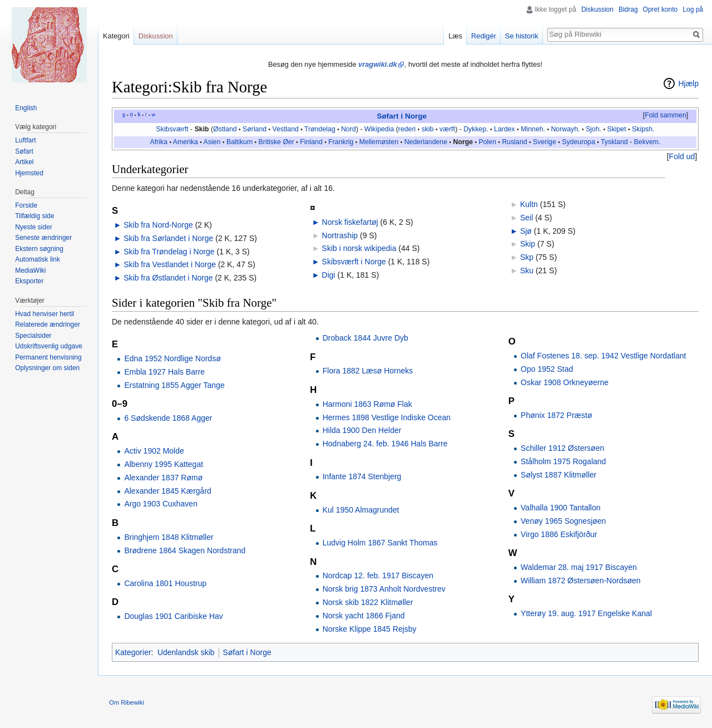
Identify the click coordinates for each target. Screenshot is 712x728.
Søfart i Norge (402, 116)
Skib (202, 129)
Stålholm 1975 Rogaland (563, 461)
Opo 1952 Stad (547, 369)
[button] (665, 116)
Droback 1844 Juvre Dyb (365, 338)
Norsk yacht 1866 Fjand (364, 616)
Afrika (159, 142)
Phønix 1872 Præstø (556, 415)
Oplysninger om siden (47, 368)
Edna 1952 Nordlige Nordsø (172, 358)
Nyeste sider (34, 227)
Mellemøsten (379, 142)
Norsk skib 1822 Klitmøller (368, 602)
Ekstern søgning (39, 249)
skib (428, 129)
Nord (348, 129)
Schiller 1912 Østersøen (562, 448)
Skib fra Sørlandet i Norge (168, 238)
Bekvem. (647, 142)
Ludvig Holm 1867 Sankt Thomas (380, 543)
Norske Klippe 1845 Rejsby (370, 629)
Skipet (616, 129)
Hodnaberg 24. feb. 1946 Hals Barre (385, 444)
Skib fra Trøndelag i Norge (169, 252)
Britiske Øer (276, 142)
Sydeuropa (578, 142)
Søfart (24, 151)
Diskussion (597, 9)
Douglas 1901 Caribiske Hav (173, 616)
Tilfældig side (34, 216)
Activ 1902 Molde (154, 451)
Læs (455, 36)
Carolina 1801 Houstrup (165, 583)
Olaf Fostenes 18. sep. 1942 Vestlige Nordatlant (603, 356)
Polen (488, 142)
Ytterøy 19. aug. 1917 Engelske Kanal (586, 613)
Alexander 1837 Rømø (163, 478)
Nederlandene (426, 142)
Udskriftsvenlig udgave (49, 346)
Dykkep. (476, 129)
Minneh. (533, 129)
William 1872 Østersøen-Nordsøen (581, 581)
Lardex (505, 129)
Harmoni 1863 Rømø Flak (367, 404)
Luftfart (25, 140)
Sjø (526, 231)
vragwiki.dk (378, 64)
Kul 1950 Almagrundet (361, 510)
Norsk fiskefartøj (350, 222)
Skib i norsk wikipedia (359, 248)
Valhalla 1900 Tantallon (561, 508)
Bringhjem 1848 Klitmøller (169, 537)
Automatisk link (38, 259)
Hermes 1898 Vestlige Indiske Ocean (387, 417)
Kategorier (133, 652)
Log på (693, 9)
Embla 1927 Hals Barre (164, 372)
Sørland (254, 129)
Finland (311, 142)
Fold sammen (666, 115)
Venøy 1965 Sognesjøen (563, 521)
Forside (26, 205)
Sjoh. (594, 129)
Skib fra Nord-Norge (158, 225)
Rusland (514, 142)
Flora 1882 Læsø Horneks (368, 371)
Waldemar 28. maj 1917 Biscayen (579, 567)
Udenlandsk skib (186, 652)
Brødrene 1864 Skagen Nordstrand (185, 550)
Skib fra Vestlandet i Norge (170, 264)
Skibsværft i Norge (354, 262)
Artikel (24, 162)
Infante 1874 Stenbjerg (362, 476)
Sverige (545, 142)
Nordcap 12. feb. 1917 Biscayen (378, 575)
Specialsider (33, 336)
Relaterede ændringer (48, 324)
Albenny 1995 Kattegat (164, 464)
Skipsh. (643, 129)
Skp (527, 257)
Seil (526, 218)
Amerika (186, 142)
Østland (225, 129)
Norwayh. (565, 129)
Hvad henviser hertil (44, 314)
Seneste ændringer (43, 238)
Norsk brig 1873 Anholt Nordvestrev (384, 589)
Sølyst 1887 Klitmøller (558, 475)
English (26, 108)
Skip (528, 244)
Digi (329, 275)
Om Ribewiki (127, 702)
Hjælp (688, 83)
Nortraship (340, 235)
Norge (463, 142)
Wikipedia (379, 129)
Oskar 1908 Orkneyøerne (565, 382)
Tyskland (614, 142)
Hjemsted (29, 173)
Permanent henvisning (48, 357)
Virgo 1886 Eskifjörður (559, 534)
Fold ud (682, 156)
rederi (407, 129)
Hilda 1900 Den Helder (362, 430)
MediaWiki (30, 270)
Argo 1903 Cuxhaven (161, 504)
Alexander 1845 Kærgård (167, 491)
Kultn (529, 204)
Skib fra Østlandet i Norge (168, 278)
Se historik (522, 36)
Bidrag (628, 9)
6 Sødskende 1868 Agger (168, 418)
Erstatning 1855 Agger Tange (174, 385)
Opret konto (661, 9)
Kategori (116, 36)
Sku (527, 270)
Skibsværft (172, 129)
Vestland (286, 129)
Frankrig (341, 142)
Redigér (484, 36)
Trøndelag (320, 129)
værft (447, 129)
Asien (212, 142)
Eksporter (29, 281)
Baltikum (239, 142)
